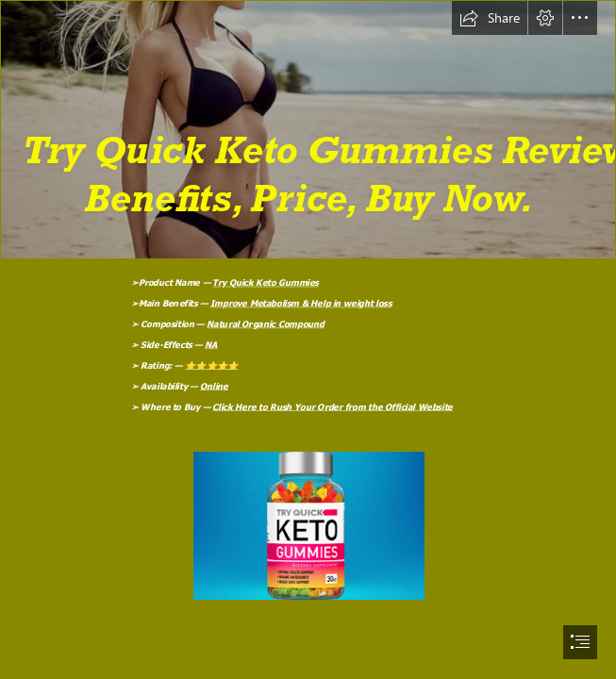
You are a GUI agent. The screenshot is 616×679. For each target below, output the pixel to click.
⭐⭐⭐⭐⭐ (211, 365)
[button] (490, 18)
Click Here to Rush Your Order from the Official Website (333, 406)
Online (214, 386)
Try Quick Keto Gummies (266, 282)
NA (211, 344)
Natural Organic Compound (266, 323)
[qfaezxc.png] (308, 130)
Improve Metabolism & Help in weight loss (301, 303)
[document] (308, 339)
